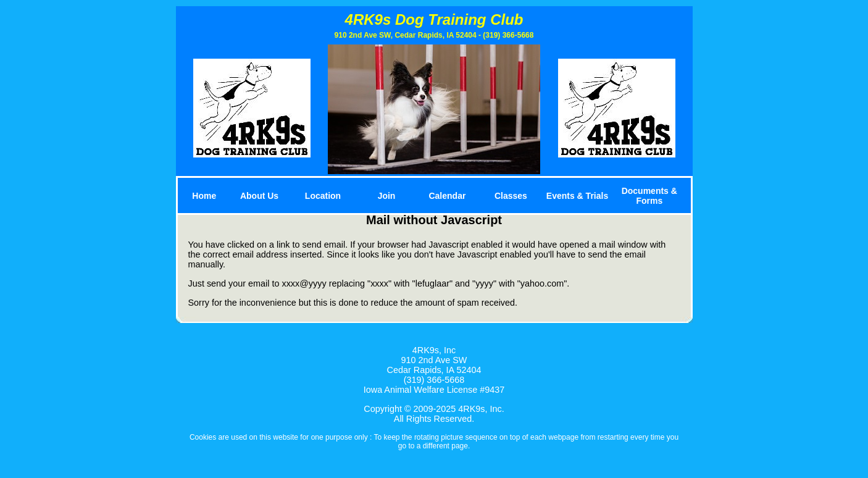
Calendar (447, 196)
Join (387, 196)
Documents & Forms (649, 196)
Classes (511, 196)
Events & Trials (577, 196)
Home (204, 196)
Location (323, 196)
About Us (259, 196)
